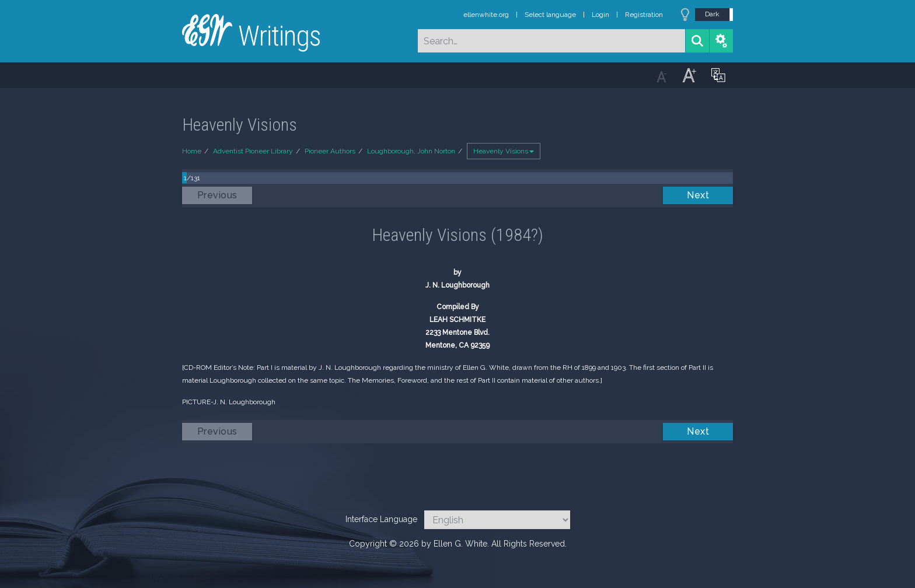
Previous (217, 195)
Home (192, 151)
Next (698, 195)
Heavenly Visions (504, 151)
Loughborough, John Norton (411, 151)
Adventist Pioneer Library (253, 151)
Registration (644, 15)
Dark (712, 14)
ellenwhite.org (486, 15)
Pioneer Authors (330, 151)
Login (600, 15)
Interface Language (381, 519)
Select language (550, 15)
